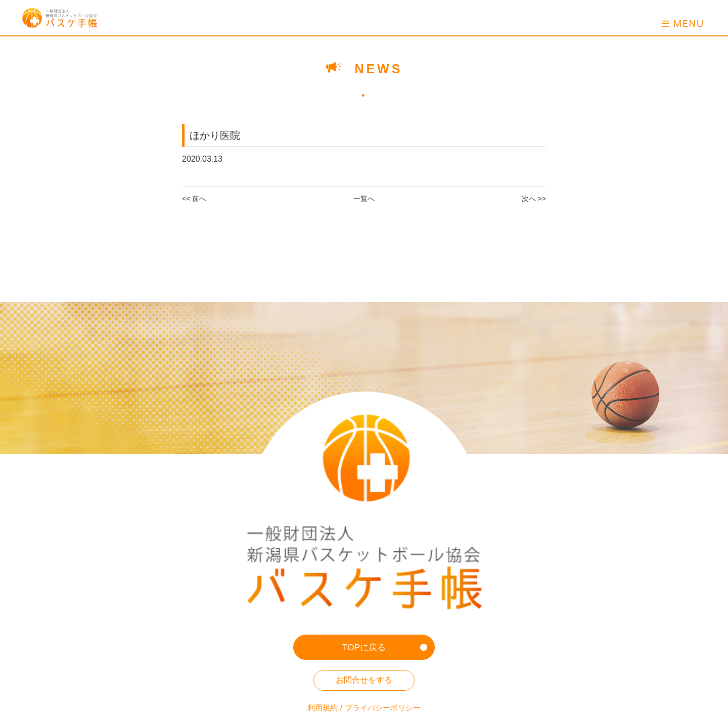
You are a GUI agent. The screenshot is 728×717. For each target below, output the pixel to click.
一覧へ (364, 199)
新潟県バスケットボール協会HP (364, 661)
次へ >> (534, 199)
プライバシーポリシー (384, 612)
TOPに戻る (364, 551)
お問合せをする (364, 584)
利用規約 (320, 612)
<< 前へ (194, 199)
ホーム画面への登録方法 (364, 637)
